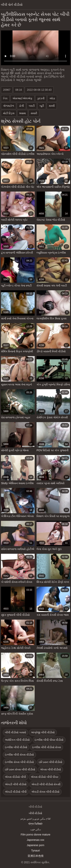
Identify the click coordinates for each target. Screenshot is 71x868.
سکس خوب (36, 829)
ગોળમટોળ (9, 106)
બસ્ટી (32, 106)
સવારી (34, 113)
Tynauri (36, 850)
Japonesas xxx (35, 840)
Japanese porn (35, 845)
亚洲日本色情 (36, 856)
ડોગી (21, 106)
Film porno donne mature (35, 835)
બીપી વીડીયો (36, 813)
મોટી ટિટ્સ (9, 113)
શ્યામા (23, 113)
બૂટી (42, 106)
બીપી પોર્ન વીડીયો (12, 5)
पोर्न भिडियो (35, 824)
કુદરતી (41, 98)
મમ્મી (52, 106)
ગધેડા (52, 98)
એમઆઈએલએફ (22, 98)
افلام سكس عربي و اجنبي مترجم (35, 819)
